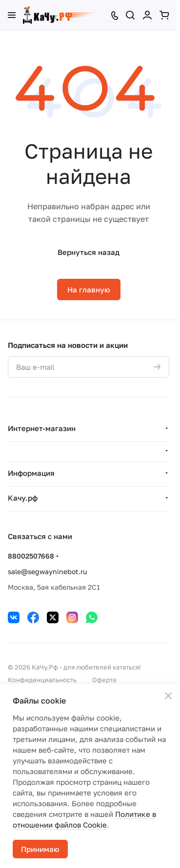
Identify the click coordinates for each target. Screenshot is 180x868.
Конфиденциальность (42, 680)
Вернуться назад (89, 252)
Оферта (104, 680)
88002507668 (31, 556)
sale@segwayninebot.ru (47, 571)
